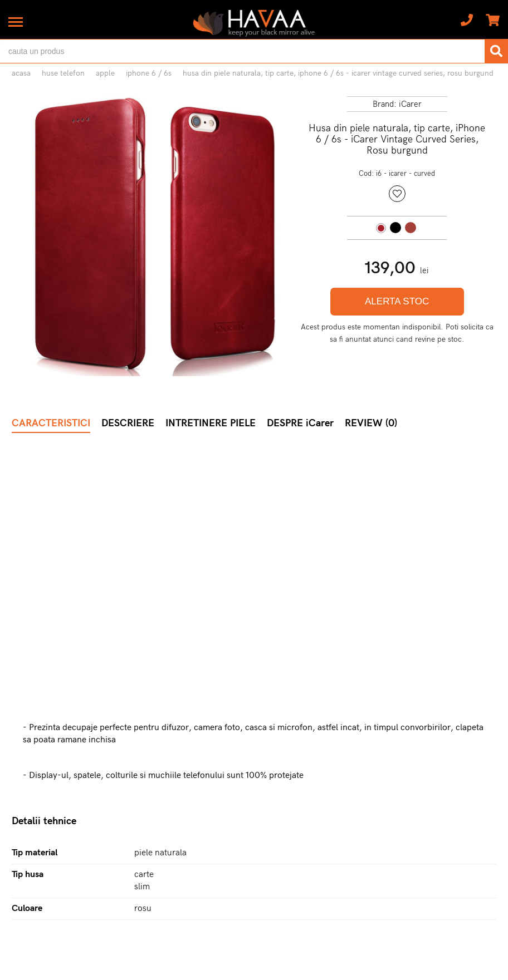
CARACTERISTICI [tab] (51, 423)
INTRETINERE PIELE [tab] (211, 423)
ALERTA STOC (397, 301)
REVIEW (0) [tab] (371, 423)
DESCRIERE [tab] (128, 423)
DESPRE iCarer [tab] (300, 423)
